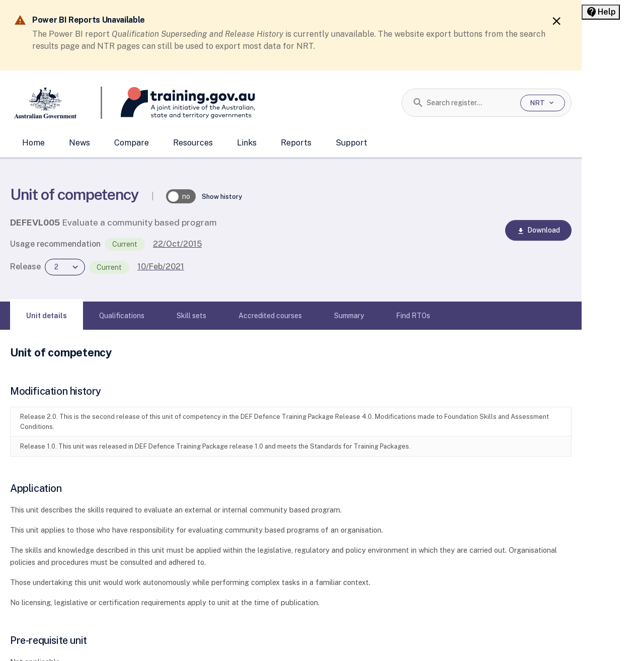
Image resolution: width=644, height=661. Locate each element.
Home (33, 143)
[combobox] (470, 103)
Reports (296, 143)
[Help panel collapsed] (601, 12)
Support (351, 143)
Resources (193, 143)
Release (25, 267)
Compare (132, 143)
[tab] (47, 316)
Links (247, 143)
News (79, 143)
